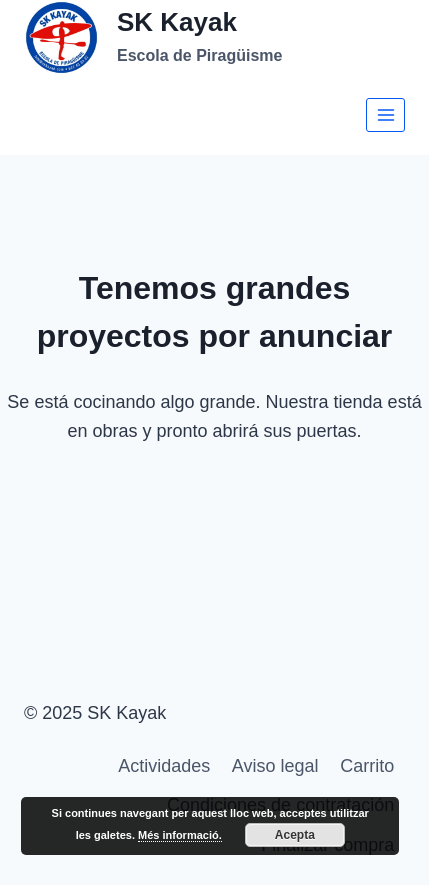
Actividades (164, 766)
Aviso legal (275, 766)
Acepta (295, 835)
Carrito (367, 766)
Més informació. (180, 835)
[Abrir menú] (385, 114)
